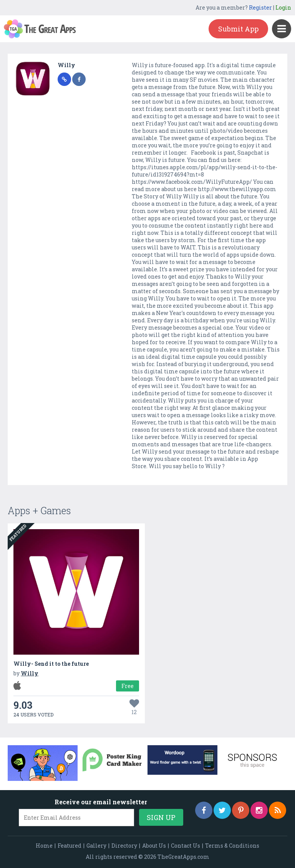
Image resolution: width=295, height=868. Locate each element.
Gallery (96, 846)
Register (260, 7)
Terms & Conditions (232, 846)
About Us (154, 846)
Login (283, 7)
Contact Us (186, 846)
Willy (66, 65)
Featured (70, 846)
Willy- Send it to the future (51, 664)
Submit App (238, 29)
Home (44, 846)
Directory (124, 846)
